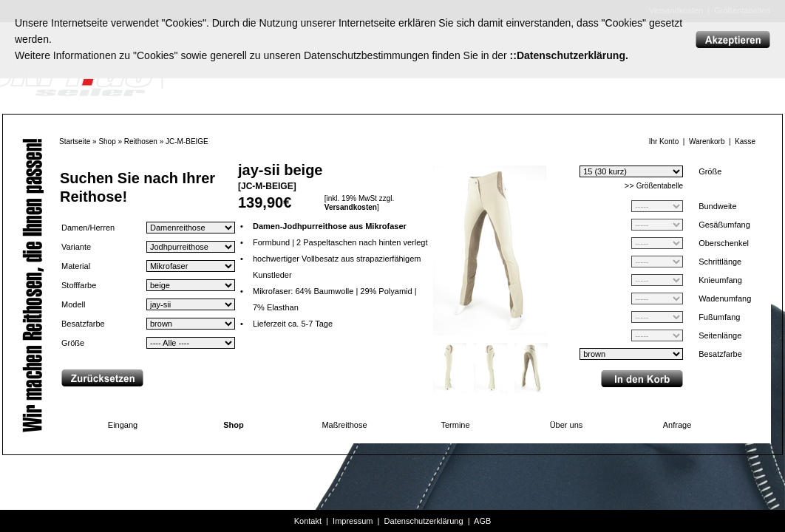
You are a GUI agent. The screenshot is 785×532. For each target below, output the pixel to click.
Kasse (745, 141)
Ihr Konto (664, 141)
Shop (107, 141)
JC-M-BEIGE (187, 141)
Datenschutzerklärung (424, 521)
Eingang (123, 425)
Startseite (75, 141)
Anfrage (677, 425)
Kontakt (308, 521)
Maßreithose (344, 425)
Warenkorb (707, 141)
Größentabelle (660, 186)
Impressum (353, 521)
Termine (455, 425)
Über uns (567, 425)
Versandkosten (351, 207)
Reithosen (141, 141)
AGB (482, 521)
